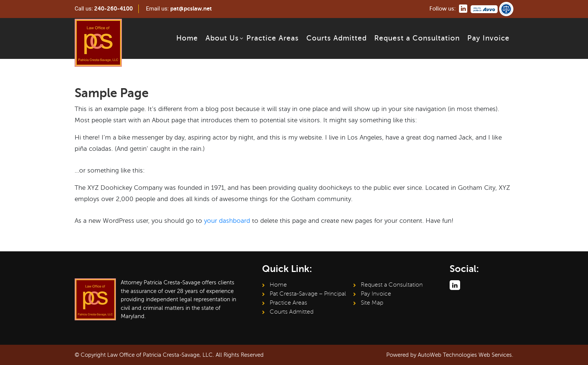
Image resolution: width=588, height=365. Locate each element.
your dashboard (227, 221)
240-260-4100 (113, 8)
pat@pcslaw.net (191, 8)
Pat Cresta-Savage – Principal (308, 294)
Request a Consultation (417, 38)
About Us (222, 38)
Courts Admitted (337, 38)
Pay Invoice (488, 38)
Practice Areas (273, 38)
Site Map (372, 303)
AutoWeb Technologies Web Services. (466, 355)
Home (187, 38)
